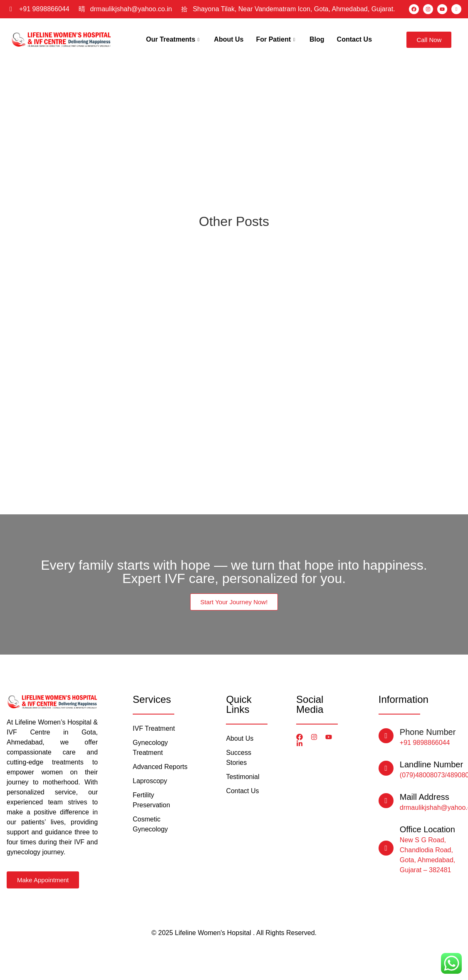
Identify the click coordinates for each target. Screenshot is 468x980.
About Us (229, 39)
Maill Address (425, 797)
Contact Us (354, 39)
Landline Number (431, 764)
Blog (317, 39)
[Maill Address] (386, 801)
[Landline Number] (386, 768)
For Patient (276, 39)
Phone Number (428, 732)
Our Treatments (174, 39)
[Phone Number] (386, 736)
